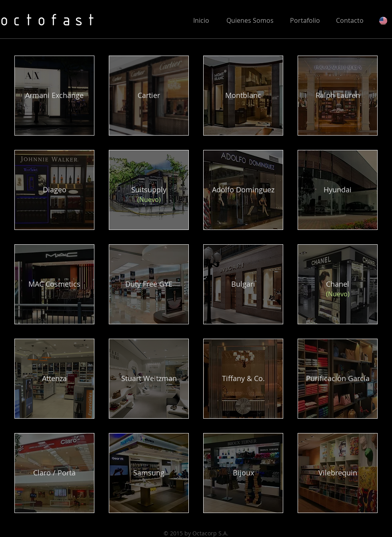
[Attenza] (54, 379)
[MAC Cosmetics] (54, 284)
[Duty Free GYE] (149, 284)
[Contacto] (350, 20)
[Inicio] (201, 20)
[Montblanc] (243, 96)
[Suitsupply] (149, 190)
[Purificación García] (338, 379)
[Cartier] (149, 96)
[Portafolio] (305, 20)
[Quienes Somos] (250, 20)
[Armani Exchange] (54, 96)
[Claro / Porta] (54, 473)
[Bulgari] (243, 284)
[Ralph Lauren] (338, 96)
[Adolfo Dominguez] (243, 190)
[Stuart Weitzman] (149, 379)
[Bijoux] (243, 473)
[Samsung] (149, 473)
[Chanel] (338, 284)
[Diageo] (54, 190)
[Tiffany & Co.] (243, 379)
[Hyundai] (338, 190)
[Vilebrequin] (338, 473)
